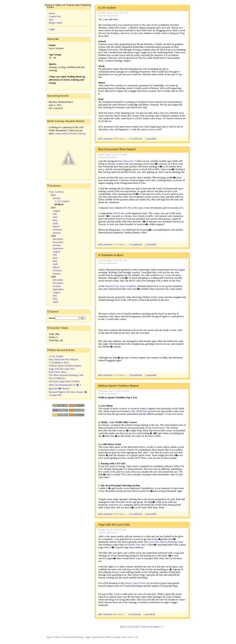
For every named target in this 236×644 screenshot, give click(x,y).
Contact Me (55, 16)
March (56, 226)
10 (151, 627)
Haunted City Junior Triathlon (121, 286)
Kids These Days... (58, 372)
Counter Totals (58, 328)
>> (163, 627)
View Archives (56, 192)
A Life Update (62, 201)
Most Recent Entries (61, 350)
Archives (54, 186)
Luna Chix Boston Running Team (166, 542)
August (56, 211)
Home (52, 13)
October (57, 245)
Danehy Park (134, 545)
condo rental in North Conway (70, 133)
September (58, 248)
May (55, 220)
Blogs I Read (56, 23)
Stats (51, 20)
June (55, 217)
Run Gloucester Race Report (63, 359)
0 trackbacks (136, 139)
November (58, 242)
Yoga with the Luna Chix (62, 369)
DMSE (117, 213)
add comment (105, 139)
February (57, 229)
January (57, 198)
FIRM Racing (143, 411)
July (55, 214)
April (55, 223)
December (58, 239)
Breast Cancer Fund (135, 583)
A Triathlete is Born (59, 362)
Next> (158, 627)
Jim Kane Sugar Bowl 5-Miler (64, 381)
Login (52, 29)
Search (53, 312)
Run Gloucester (126, 161)
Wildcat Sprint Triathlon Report (65, 366)
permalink (151, 139)
